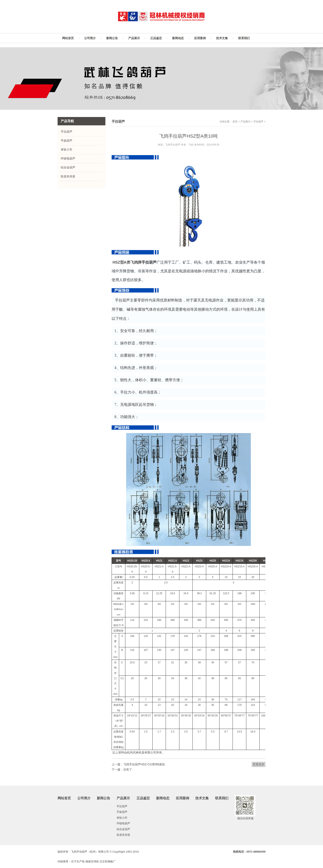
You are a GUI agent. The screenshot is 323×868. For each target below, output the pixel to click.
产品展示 (245, 122)
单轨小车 (67, 149)
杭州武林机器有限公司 (142, 752)
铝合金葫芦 (68, 167)
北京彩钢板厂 (108, 861)
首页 (235, 122)
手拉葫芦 (258, 122)
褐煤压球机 (92, 861)
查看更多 (259, 764)
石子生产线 (78, 861)
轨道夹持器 (68, 176)
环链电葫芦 (68, 158)
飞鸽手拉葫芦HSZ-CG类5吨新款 (144, 764)
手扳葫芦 (67, 141)
